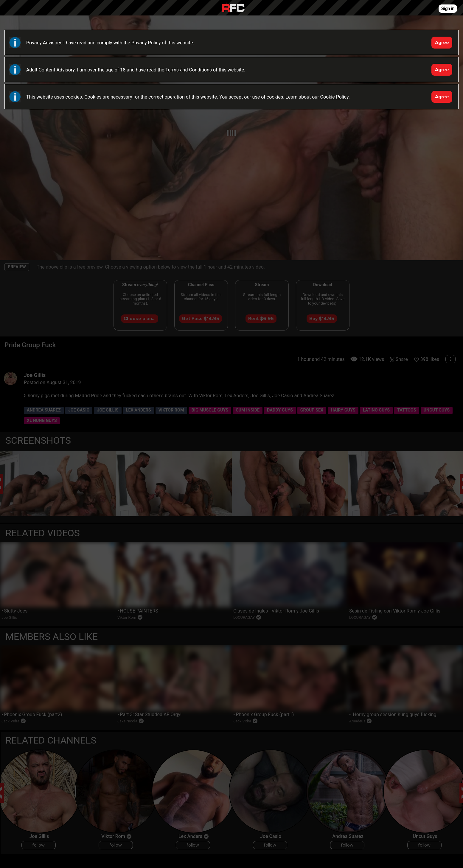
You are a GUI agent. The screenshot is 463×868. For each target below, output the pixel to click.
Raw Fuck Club (233, 8)
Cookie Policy (334, 97)
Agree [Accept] (442, 43)
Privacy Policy (146, 43)
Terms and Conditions (189, 70)
